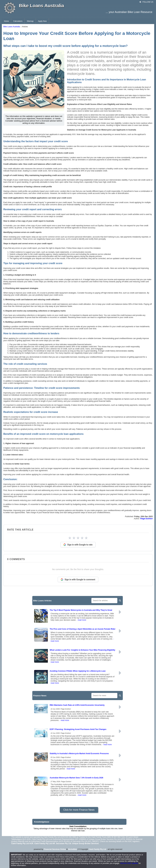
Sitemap (30, 21)
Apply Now (42, 21)
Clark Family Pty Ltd (97, 849)
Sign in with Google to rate (78, 545)
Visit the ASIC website (129, 863)
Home (6, 21)
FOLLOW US (146, 2)
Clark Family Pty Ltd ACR (22, 843)
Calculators (18, 21)
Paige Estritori (146, 519)
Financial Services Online (55, 849)
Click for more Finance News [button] (79, 810)
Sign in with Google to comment (78, 580)
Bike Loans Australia (12, 27)
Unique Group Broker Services (85, 843)
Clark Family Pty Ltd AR (45, 843)
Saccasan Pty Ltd (63, 843)
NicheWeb (73, 849)
